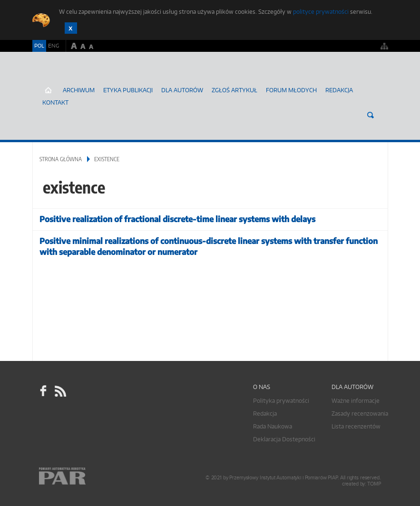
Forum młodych (291, 90)
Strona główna (61, 159)
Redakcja (339, 90)
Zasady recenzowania (360, 414)
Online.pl (89, 476)
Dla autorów (182, 90)
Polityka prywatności (281, 401)
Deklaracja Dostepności (284, 439)
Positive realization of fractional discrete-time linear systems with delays (177, 219)
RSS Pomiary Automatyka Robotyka (59, 391)
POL (39, 46)
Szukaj (371, 115)
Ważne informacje (356, 401)
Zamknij (71, 28)
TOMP (374, 484)
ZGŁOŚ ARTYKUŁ (234, 90)
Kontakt (55, 102)
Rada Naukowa (273, 426)
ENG (54, 46)
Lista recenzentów (356, 426)
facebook (43, 391)
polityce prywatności (321, 12)
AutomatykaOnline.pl (89, 78)
